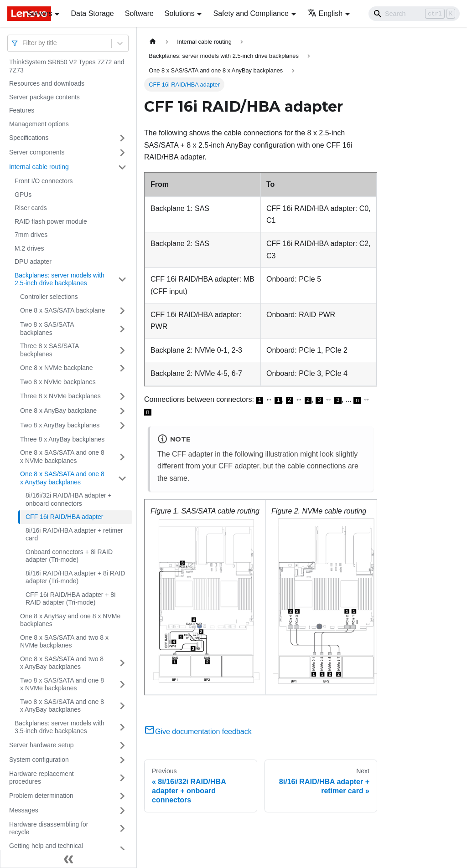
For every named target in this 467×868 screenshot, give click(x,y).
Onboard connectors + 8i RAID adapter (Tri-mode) (69, 556)
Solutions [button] (180, 13)
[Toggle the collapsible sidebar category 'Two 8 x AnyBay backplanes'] (122, 426)
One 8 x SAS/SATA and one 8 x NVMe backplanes (62, 457)
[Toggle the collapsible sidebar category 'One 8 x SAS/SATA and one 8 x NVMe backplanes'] (122, 457)
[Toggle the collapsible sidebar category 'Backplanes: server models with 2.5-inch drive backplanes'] (122, 280)
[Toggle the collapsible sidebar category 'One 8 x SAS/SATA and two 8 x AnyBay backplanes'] (122, 663)
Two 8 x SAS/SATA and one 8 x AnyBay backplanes (62, 706)
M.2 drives (29, 248)
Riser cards (31, 208)
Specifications (29, 138)
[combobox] (23, 43)
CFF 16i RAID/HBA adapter (64, 517)
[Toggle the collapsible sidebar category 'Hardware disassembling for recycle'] (122, 829)
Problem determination (41, 796)
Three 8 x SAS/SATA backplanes (49, 350)
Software (139, 13)
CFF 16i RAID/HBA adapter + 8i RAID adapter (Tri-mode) (70, 599)
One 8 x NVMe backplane (57, 368)
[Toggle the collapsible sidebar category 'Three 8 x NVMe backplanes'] (122, 396)
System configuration (39, 760)
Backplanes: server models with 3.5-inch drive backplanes (60, 727)
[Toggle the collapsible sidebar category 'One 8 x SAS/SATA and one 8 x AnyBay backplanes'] (122, 478)
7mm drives (31, 235)
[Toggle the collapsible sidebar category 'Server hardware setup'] (122, 745)
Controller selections (49, 297)
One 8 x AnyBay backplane (58, 411)
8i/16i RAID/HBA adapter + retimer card (74, 534)
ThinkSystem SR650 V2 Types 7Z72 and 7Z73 (67, 66)
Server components (37, 152)
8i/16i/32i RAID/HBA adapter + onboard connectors (69, 499)
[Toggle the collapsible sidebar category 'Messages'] (122, 811)
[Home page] (153, 42)
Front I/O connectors (44, 181)
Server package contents (44, 97)
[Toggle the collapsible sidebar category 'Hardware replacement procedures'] (122, 778)
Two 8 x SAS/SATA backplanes (47, 329)
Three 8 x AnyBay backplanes (62, 439)
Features (22, 110)
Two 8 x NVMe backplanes (58, 382)
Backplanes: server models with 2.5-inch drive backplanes (60, 279)
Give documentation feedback (198, 732)
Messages (24, 810)
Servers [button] (40, 13)
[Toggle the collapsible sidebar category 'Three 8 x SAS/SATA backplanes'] (122, 350)
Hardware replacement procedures (42, 778)
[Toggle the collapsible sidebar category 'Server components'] (122, 153)
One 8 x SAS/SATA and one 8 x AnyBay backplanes (62, 478)
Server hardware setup (42, 745)
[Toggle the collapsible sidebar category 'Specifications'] (122, 138)
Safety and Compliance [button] (251, 13)
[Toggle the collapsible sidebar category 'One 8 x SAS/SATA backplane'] (122, 311)
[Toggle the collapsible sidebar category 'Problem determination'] (122, 796)
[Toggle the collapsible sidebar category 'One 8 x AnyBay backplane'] (122, 411)
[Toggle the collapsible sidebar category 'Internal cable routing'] (122, 167)
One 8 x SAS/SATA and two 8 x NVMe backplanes (64, 642)
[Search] (414, 14)
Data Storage (92, 13)
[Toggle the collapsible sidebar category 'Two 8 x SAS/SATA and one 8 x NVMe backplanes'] (122, 685)
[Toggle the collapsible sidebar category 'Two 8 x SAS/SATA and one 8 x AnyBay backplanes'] (122, 706)
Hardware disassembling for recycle (49, 828)
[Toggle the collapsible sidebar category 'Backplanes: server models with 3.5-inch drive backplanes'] (122, 727)
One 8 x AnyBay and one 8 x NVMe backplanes (70, 620)
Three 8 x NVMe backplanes (60, 396)
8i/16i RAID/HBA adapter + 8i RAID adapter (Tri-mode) (75, 577)
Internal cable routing (39, 167)
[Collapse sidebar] (68, 859)
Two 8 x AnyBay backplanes (60, 425)
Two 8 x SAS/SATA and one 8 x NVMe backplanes (62, 684)
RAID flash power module (51, 221)
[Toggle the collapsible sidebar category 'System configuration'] (122, 760)
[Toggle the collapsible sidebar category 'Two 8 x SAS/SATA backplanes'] (122, 329)
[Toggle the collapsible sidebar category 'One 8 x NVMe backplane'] (122, 368)
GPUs (23, 195)
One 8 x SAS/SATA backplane (62, 310)
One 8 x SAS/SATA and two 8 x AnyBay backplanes (62, 663)
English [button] (325, 13)
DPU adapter (33, 262)
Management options (39, 124)
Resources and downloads (47, 83)
